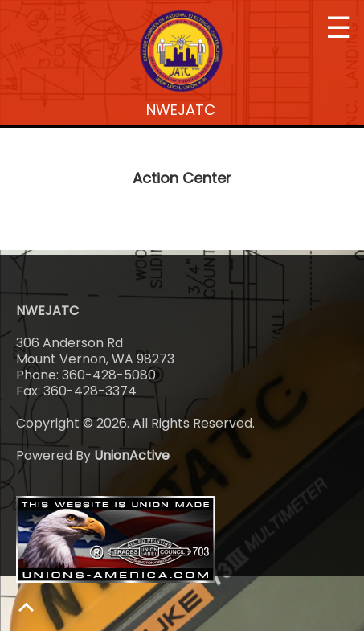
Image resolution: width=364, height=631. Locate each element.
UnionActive (132, 455)
